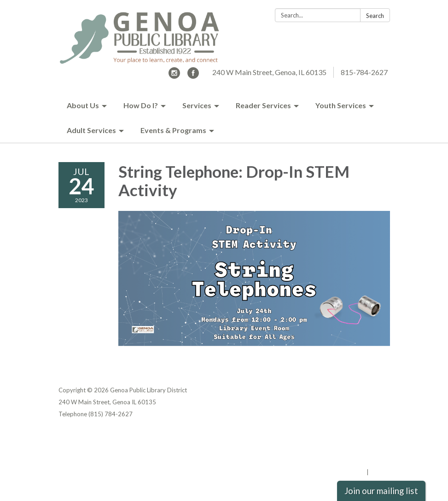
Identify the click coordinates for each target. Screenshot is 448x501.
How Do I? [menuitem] (141, 105)
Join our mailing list (381, 491)
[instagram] (174, 76)
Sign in (380, 472)
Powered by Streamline (331, 472)
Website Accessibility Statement (341, 460)
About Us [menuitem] (83, 105)
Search (375, 16)
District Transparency (358, 448)
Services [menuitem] (197, 105)
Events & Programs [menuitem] (173, 130)
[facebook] (193, 76)
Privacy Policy (370, 436)
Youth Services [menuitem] (341, 105)
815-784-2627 (364, 72)
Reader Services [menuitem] (263, 105)
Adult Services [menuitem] (91, 130)
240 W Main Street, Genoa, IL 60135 (269, 72)
